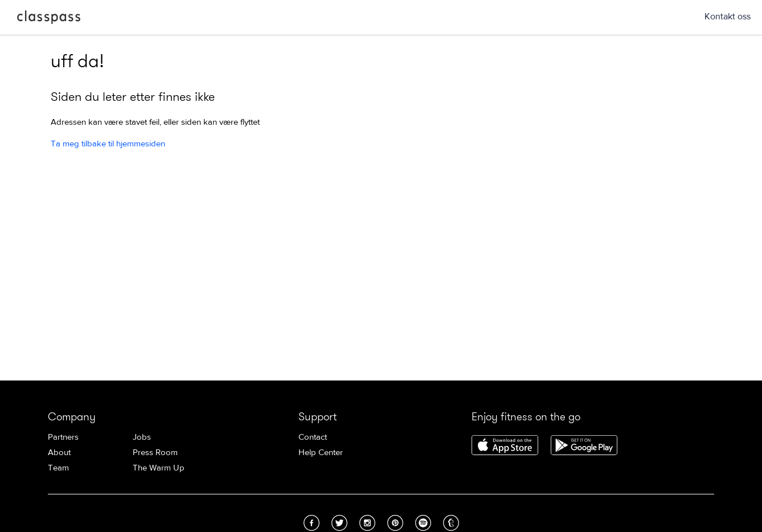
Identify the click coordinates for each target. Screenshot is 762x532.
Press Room (155, 453)
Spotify (423, 523)
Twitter (339, 523)
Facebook (312, 523)
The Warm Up (159, 468)
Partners (63, 437)
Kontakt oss (728, 17)
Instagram (367, 523)
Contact (313, 437)
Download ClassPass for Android (584, 446)
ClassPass (49, 19)
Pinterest (395, 523)
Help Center (321, 453)
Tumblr (451, 523)
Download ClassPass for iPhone (505, 446)
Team (58, 468)
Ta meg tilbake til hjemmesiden (108, 144)
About (59, 453)
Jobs (142, 437)
